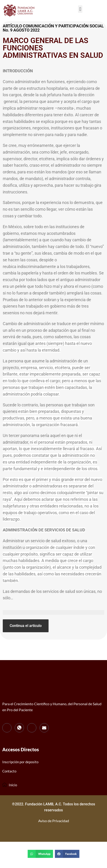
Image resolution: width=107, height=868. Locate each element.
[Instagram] (32, 728)
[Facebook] (7, 728)
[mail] (44, 728)
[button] (80, 9)
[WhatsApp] (19, 728)
